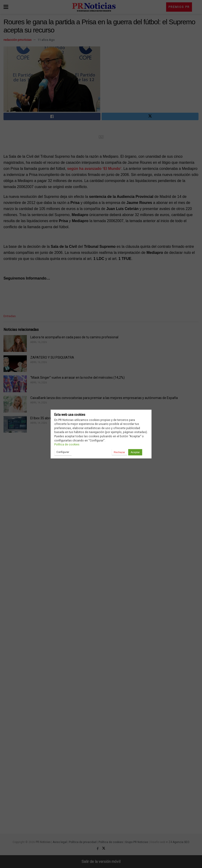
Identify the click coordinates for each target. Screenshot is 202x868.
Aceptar (135, 452)
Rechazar (119, 452)
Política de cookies (67, 444)
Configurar (63, 452)
